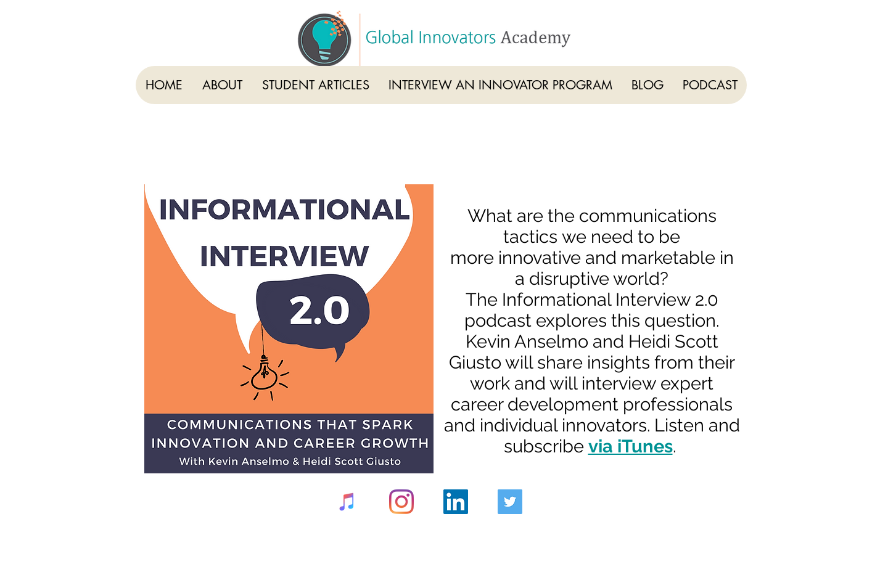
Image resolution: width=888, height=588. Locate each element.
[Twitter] (510, 502)
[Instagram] (401, 502)
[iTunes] (347, 502)
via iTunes (631, 446)
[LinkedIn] (456, 502)
